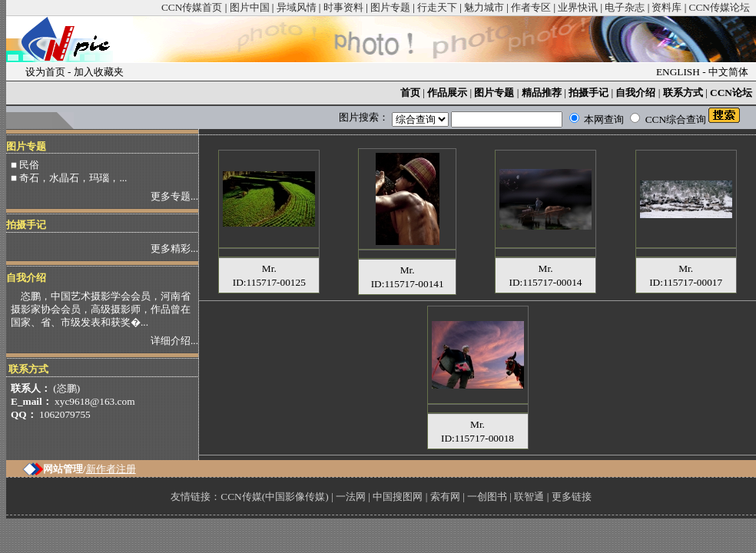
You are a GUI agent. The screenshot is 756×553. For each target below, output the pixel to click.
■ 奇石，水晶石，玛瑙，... (69, 178)
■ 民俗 (25, 165)
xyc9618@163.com (94, 401)
